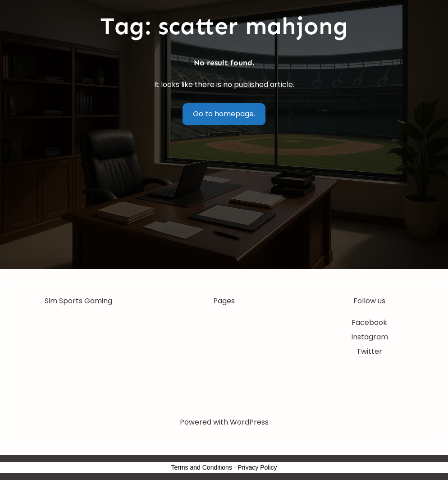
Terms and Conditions (202, 467)
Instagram (370, 337)
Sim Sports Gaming (78, 301)
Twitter (369, 351)
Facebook (369, 322)
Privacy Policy (257, 467)
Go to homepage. (224, 114)
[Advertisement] (224, 201)
